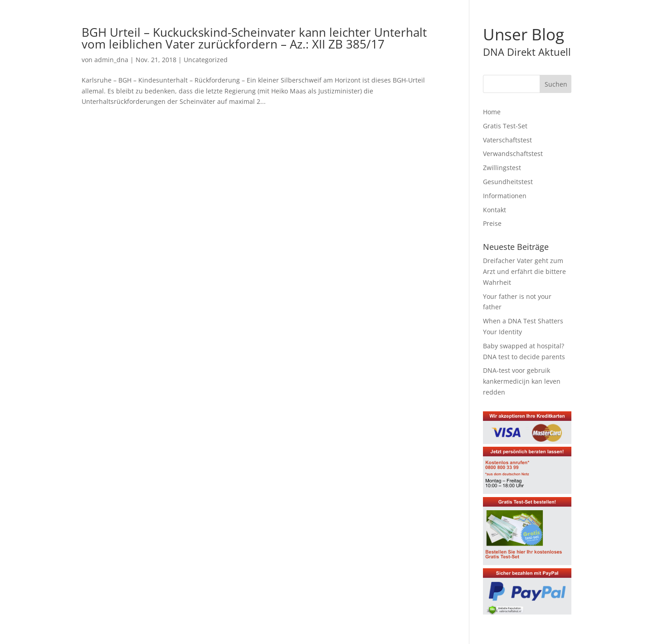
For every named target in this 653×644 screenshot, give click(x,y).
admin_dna (111, 60)
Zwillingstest (502, 168)
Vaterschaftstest (507, 140)
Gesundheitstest (508, 182)
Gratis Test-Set (505, 126)
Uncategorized (206, 60)
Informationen (505, 196)
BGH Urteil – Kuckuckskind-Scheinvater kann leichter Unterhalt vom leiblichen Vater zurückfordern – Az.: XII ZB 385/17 (254, 38)
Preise (492, 223)
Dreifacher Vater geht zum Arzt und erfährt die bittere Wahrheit (524, 271)
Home (492, 112)
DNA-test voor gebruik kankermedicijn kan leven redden (522, 381)
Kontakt (495, 210)
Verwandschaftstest (513, 154)
